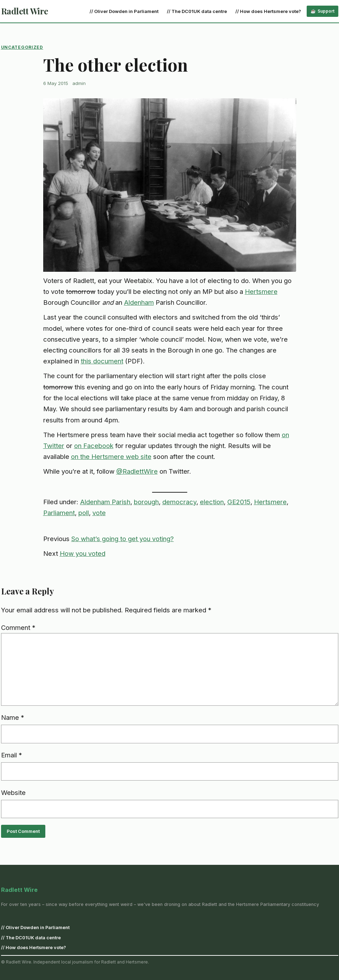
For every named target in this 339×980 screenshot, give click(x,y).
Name (13, 717)
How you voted (83, 553)
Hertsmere (261, 291)
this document (102, 361)
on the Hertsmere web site (111, 456)
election (212, 502)
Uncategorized (22, 47)
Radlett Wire (25, 11)
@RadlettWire (137, 471)
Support (326, 11)
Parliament (59, 513)
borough (146, 502)
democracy (179, 502)
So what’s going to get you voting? (123, 539)
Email (12, 755)
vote (99, 513)
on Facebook (94, 446)
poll (84, 513)
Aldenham (139, 302)
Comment (18, 627)
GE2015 (239, 502)
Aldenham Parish (105, 502)
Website (13, 792)
